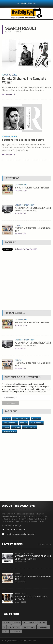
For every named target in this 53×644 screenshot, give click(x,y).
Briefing (42, 623)
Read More (8, 95)
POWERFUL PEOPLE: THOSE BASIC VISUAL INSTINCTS (31, 598)
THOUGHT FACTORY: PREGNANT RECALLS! (32, 188)
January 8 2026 (20, 213)
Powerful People (10, 75)
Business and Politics (21, 419)
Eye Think (16, 623)
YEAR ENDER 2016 (10, 431)
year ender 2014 (36, 423)
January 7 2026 (20, 234)
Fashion (6, 623)
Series (6, 631)
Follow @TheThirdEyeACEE (26, 249)
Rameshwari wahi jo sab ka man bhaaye (23, 140)
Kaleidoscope (44, 627)
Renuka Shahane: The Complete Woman (24, 80)
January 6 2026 (20, 602)
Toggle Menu (27, 4)
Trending (16, 427)
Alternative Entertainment (25, 205)
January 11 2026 (21, 191)
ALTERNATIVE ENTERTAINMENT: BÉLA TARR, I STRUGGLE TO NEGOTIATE (33, 209)
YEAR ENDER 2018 (29, 427)
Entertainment (29, 623)
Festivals (18, 225)
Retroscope (16, 631)
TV (4, 627)
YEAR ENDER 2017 (29, 627)
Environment (14, 627)
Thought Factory (21, 185)
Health (6, 427)
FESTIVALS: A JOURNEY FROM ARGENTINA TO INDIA (33, 229)
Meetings (36, 419)
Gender (7, 419)
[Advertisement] (26, 281)
